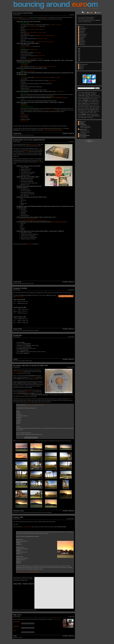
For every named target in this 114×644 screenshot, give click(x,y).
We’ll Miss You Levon (85, 132)
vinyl (88, 118)
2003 (21, 637)
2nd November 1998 (41, 56)
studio (39, 512)
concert (32, 135)
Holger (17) (82, 66)
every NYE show (38, 53)
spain (95, 114)
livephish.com (91, 106)
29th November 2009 (33, 49)
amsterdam (93, 94)
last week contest (26, 17)
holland (84, 103)
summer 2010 (81, 116)
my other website (56, 619)
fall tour (90, 100)
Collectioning (16, 511)
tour (93, 116)
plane (82, 113)
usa (99, 116)
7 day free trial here (20, 297)
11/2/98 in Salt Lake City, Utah (49, 110)
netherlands (92, 110)
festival (24, 330)
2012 (79, 56)
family (79, 102)
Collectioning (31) (83, 28)
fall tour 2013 (96, 100)
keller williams (81, 106)
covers (29, 135)
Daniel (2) (81, 69)
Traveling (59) (82, 41)
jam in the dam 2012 (86, 105)
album (17, 610)
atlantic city (88, 96)
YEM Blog (82, 123)
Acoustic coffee (18, 517)
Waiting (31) (82, 43)
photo (92, 111)
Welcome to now (83, 129)
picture (95, 111)
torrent (46, 512)
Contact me (89, 140)
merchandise (87, 108)
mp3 (32, 512)
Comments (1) (71, 329)
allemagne (88, 94)
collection (83, 97)
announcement (81, 96)
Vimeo (63, 128)
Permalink (65, 133)
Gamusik (26, 152)
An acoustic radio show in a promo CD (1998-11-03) (31, 366)
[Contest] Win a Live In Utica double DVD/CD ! (29, 140)
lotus (96, 106)
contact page (30, 244)
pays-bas (82, 111)
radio (31, 330)
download (50, 512)
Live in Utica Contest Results (23, 13)
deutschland (85, 99)
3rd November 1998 (32, 377)
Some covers (17, 615)
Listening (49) (82, 30)
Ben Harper (37, 77)
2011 (79, 57)
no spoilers (24, 527)
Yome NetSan (17, 15)
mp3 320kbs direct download (32, 405)
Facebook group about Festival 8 (28, 441)
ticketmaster (89, 116)
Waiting (15, 584)
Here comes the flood (84, 135)
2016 (79, 50)
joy (92, 105)
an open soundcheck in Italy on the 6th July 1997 (44, 42)
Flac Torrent (41, 405)
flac (41, 512)
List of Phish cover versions (55, 25)
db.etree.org (70, 399)
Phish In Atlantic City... (85, 131)
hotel (88, 103)
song (36, 512)
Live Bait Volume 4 (58, 130)
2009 (14, 330)
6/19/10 (63, 91)
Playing (19, 133)
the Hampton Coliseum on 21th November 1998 (34, 29)
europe (86, 100)
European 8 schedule (20, 288)
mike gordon (96, 108)
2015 (79, 51)
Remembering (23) (83, 34)
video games (84, 117)
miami (91, 108)
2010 (79, 59)
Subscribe (90, 13)
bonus (92, 96)
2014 (79, 53)
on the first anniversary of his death (59, 98)
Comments (98, 13)
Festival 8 (15, 373)
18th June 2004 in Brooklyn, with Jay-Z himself (36, 32)
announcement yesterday (18, 372)
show (21, 135)
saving (95, 113)
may (83, 108)
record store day (87, 113)
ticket (85, 116)
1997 (79, 92)
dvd (23, 135)
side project (89, 114)
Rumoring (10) (82, 37)
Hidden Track (82, 122)
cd (24, 135)
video (27, 610)
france (89, 102)
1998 (14, 512)
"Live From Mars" (52, 80)
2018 (79, 49)
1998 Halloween (29, 392)
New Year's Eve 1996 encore (26, 46)
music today (87, 110)
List (83, 12)
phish (14, 135)
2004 (84, 92)
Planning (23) (82, 31)
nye (96, 110)
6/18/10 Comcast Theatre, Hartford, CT (28, 219)
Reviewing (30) (83, 36)
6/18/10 (58, 91)
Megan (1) (82, 67)
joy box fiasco (96, 105)
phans (86, 111)
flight (86, 102)
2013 (79, 54)
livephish (30, 527)
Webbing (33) (82, 44)
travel (96, 116)
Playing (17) (82, 33)
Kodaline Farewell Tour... (85, 126)
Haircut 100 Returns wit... (86, 128)
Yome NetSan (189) (83, 64)
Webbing (20, 329)
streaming (37, 330)
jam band (91, 103)
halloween (28, 330)
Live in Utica (16, 19)
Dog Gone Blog (83, 134)
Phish (30, 144)
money (80, 110)
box (94, 96)
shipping (80, 114)
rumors (92, 113)
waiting (91, 118)
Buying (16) (82, 27)
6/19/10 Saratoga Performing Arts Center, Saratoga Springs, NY (33, 220)
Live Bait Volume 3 (48, 130)
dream (94, 99)
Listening (15, 133)
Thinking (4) (82, 40)
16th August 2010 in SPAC (42, 39)
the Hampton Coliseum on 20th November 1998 (44, 35)
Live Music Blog (83, 125)
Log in (89, 142)
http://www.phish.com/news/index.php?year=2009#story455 (28, 572)
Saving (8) (82, 38)
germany (93, 102)
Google (39, 162)
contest (26, 135)
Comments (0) (71, 133)
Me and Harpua (83, 137)
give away (17, 135)
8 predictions (18, 335)
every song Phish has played (33, 26)
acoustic (18, 330)
